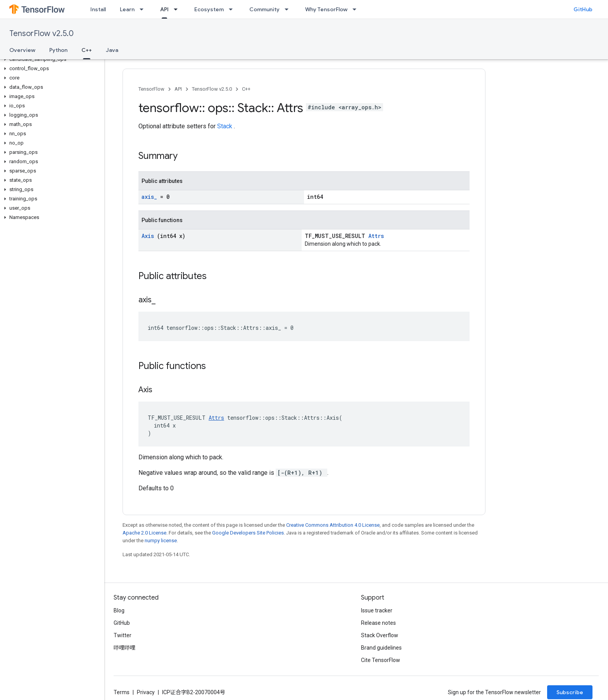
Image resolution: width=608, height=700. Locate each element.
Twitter (123, 635)
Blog (119, 610)
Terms (122, 692)
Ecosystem (209, 9)
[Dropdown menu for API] (178, 9)
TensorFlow (151, 89)
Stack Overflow (380, 635)
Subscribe (570, 692)
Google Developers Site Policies (248, 533)
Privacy (146, 692)
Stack (225, 126)
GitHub (583, 9)
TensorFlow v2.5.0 (41, 34)
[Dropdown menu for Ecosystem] (233, 9)
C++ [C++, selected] (87, 50)
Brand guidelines (381, 648)
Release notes (378, 623)
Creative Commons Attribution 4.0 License (333, 525)
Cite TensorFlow (381, 660)
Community (264, 9)
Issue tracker (377, 610)
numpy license (161, 541)
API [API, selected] (164, 9)
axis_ (151, 197)
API (178, 89)
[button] (51, 59)
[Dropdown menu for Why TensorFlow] (357, 9)
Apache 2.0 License (144, 533)
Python (58, 50)
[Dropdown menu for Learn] (144, 9)
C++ (246, 89)
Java (112, 50)
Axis (149, 236)
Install (98, 9)
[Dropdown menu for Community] (289, 9)
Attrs (376, 236)
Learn (127, 9)
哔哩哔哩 (124, 648)
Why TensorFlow (326, 9)
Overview (22, 50)
